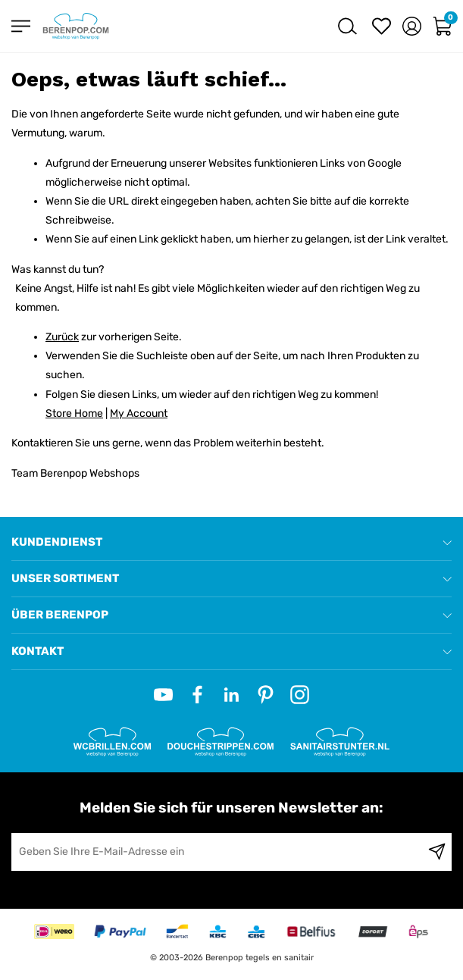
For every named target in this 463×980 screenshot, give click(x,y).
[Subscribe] (437, 852)
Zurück (62, 337)
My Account (139, 413)
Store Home (74, 413)
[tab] (231, 542)
